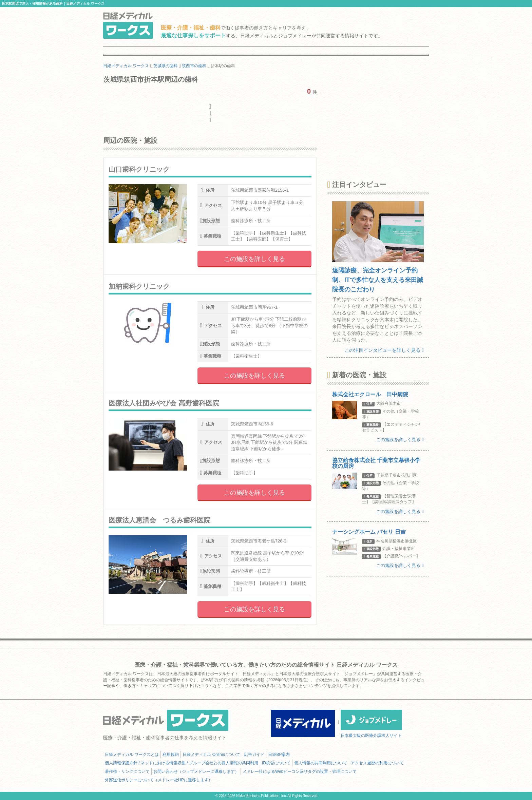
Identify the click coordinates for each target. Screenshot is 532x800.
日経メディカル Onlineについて (211, 755)
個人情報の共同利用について (321, 763)
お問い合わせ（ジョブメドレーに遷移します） (196, 772)
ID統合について (276, 763)
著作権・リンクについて (127, 772)
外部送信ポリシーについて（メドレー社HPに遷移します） (159, 780)
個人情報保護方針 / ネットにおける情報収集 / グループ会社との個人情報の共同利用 (182, 763)
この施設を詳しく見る (254, 259)
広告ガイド (254, 755)
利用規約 (171, 755)
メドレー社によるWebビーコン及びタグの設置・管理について (300, 772)
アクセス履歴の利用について (377, 763)
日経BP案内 (279, 755)
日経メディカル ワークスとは (132, 755)
